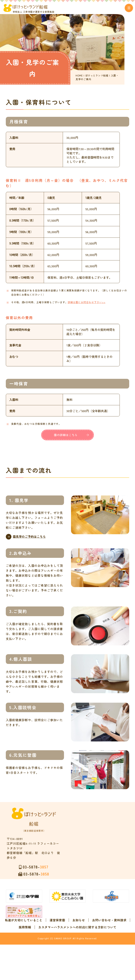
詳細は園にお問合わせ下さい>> (91, 302)
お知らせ (99, 926)
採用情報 (88, 933)
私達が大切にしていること (44, 926)
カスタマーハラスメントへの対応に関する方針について (67, 940)
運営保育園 (78, 926)
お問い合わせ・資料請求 (58, 933)
